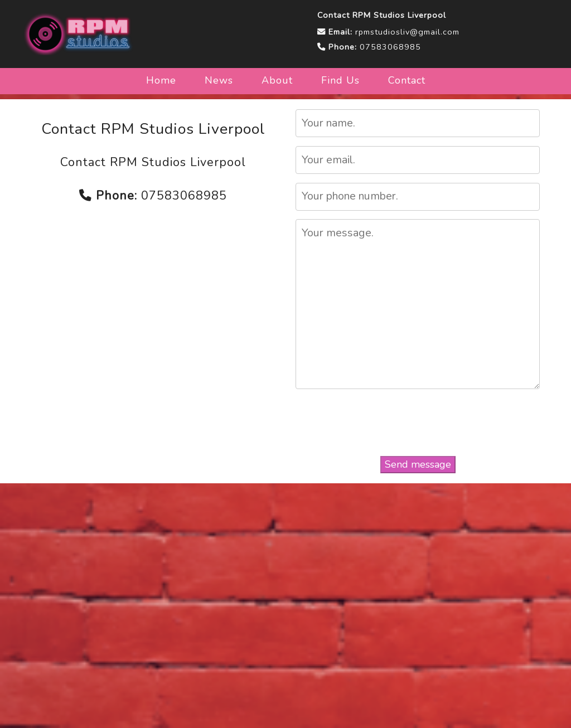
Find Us (340, 80)
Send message (418, 464)
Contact (407, 80)
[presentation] (418, 424)
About (277, 80)
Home (161, 80)
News (219, 80)
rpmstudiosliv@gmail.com (407, 32)
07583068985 (390, 47)
